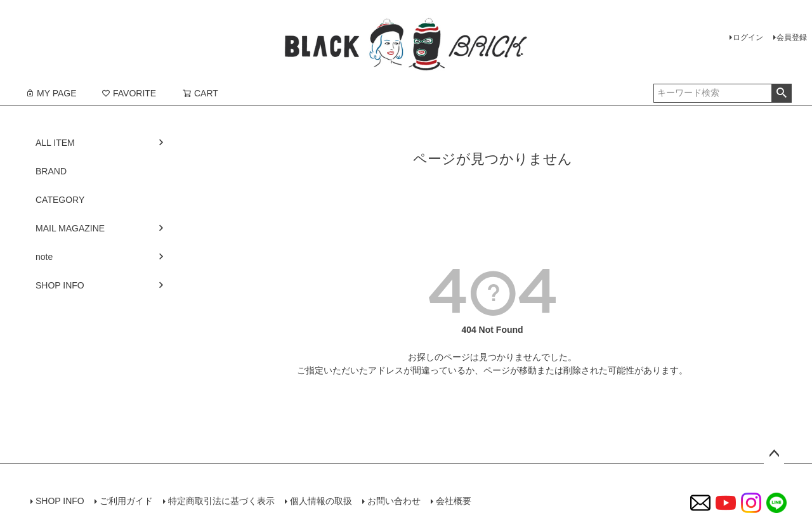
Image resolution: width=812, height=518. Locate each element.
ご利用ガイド (126, 501)
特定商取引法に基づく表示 (221, 501)
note (44, 257)
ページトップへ (774, 454)
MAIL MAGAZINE (70, 228)
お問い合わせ (394, 501)
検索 (781, 93)
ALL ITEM (55, 143)
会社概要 (454, 501)
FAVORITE (129, 93)
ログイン (748, 37)
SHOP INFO (60, 285)
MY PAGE (51, 93)
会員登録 (792, 37)
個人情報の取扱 (321, 501)
